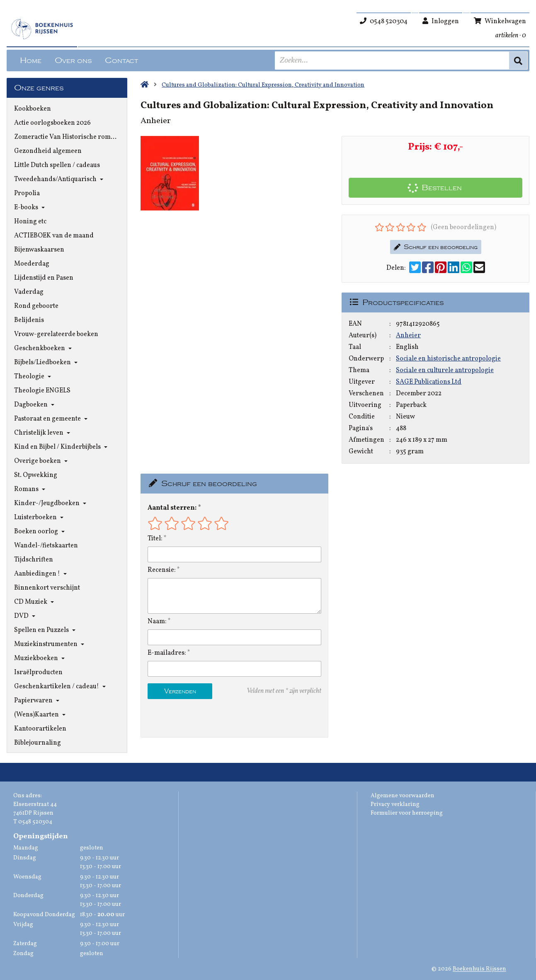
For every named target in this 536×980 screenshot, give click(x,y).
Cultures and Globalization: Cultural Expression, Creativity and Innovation (263, 85)
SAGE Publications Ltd (429, 382)
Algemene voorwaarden (403, 796)
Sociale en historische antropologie (448, 359)
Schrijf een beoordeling (436, 247)
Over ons (73, 60)
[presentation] (201, 718)
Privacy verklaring (395, 805)
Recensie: (162, 570)
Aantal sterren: (172, 508)
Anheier (408, 336)
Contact (121, 60)
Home (31, 60)
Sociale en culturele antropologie (445, 370)
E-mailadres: (167, 653)
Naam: (157, 622)
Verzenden (180, 691)
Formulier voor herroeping (407, 813)
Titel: (155, 539)
